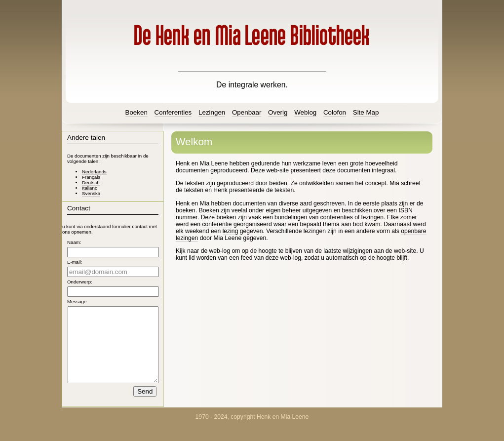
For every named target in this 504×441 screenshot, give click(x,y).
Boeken (209, 210)
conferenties (337, 217)
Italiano (90, 188)
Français (91, 177)
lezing (231, 231)
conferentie (217, 224)
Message (77, 301)
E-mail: (75, 262)
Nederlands (94, 172)
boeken (226, 217)
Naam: (74, 242)
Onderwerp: (80, 282)
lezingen (372, 217)
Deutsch (91, 182)
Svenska (91, 193)
